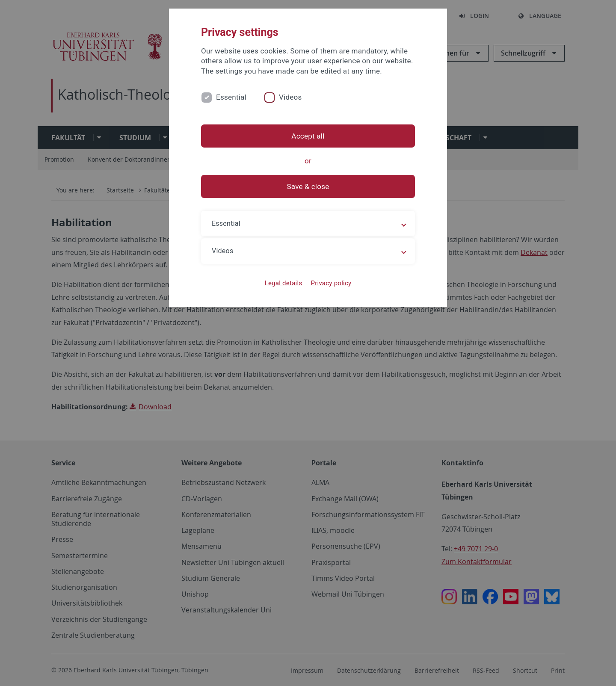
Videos (290, 97)
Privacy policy (331, 283)
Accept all (308, 136)
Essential (231, 97)
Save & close (308, 186)
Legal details (284, 283)
